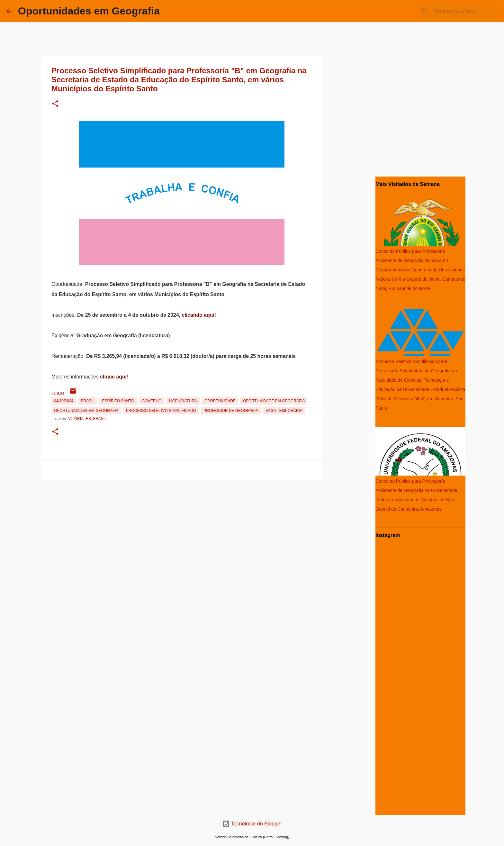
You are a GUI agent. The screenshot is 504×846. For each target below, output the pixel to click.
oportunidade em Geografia (274, 401)
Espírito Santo (118, 401)
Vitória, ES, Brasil (87, 419)
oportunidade (220, 401)
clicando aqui (198, 315)
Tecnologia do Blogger (252, 824)
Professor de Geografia (231, 411)
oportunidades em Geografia (86, 411)
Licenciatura (183, 401)
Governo (152, 401)
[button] (55, 104)
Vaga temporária (284, 411)
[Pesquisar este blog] (465, 11)
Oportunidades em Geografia (89, 11)
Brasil (88, 401)
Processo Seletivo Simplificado (161, 411)
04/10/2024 (64, 401)
